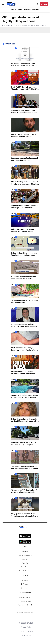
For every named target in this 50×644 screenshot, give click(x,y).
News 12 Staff (6, 25)
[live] (44, 4)
